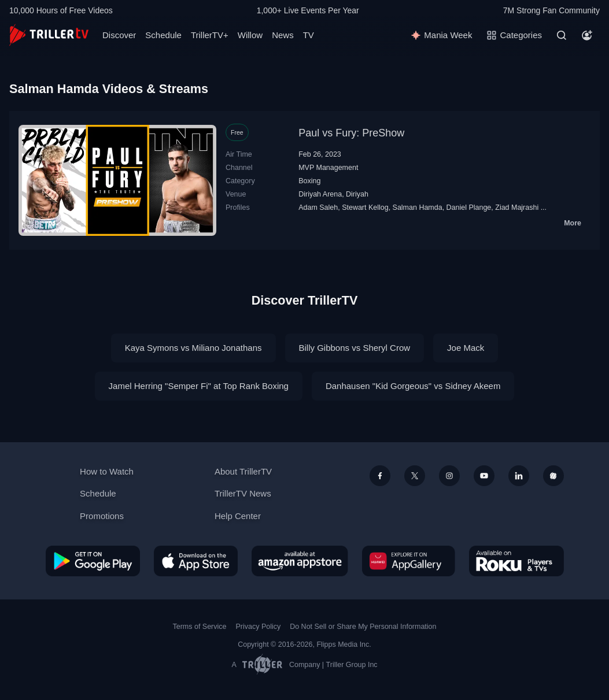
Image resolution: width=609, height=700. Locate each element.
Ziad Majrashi (517, 208)
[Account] (587, 35)
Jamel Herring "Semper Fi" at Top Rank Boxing (199, 386)
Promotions (102, 516)
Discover (119, 35)
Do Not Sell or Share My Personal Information (363, 627)
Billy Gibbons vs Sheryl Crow (355, 348)
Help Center (238, 516)
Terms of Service (200, 627)
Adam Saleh (318, 208)
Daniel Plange (469, 208)
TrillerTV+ (210, 35)
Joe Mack (466, 348)
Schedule (163, 35)
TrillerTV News (243, 493)
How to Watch (107, 471)
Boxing (309, 181)
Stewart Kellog (365, 208)
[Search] (562, 35)
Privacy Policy (258, 627)
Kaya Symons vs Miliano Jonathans (193, 348)
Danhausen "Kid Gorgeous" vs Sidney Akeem (413, 386)
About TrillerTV (243, 471)
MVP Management (328, 168)
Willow (250, 35)
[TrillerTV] (49, 35)
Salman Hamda (418, 208)
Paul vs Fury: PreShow (351, 133)
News (283, 35)
